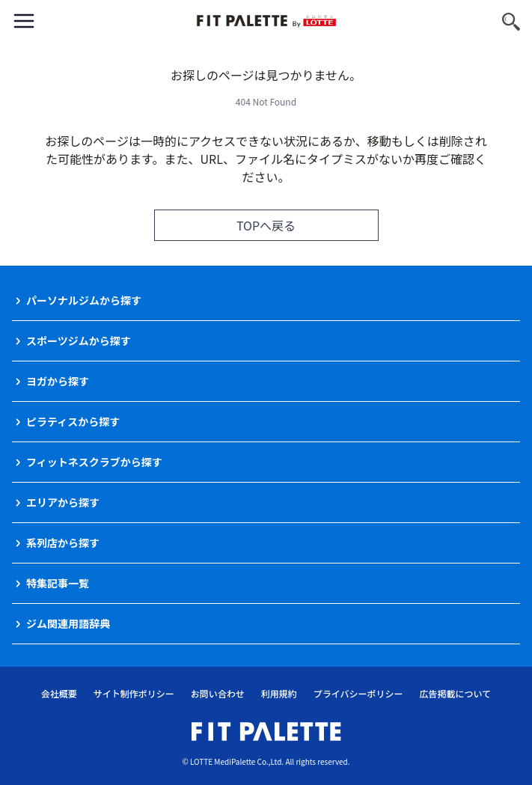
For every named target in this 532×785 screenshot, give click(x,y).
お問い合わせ (218, 693)
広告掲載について (456, 693)
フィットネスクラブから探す (94, 462)
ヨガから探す (58, 381)
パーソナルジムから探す (84, 300)
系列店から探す (63, 543)
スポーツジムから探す (79, 340)
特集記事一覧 (58, 583)
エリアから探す (63, 502)
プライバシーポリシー (358, 693)
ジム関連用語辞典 (68, 623)
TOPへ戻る (266, 225)
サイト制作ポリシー (134, 693)
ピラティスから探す (73, 421)
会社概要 (59, 693)
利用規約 (279, 693)
